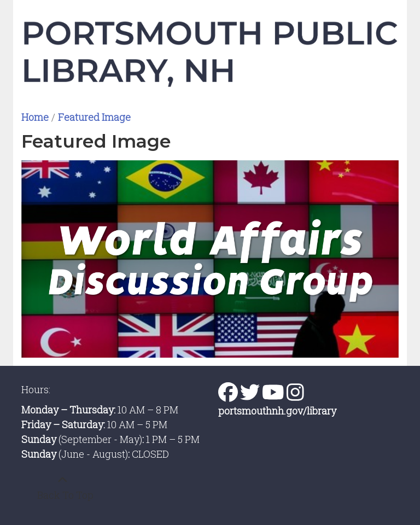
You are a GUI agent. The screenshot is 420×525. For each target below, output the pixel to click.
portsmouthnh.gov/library (277, 411)
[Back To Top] (62, 488)
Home (35, 117)
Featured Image (94, 117)
